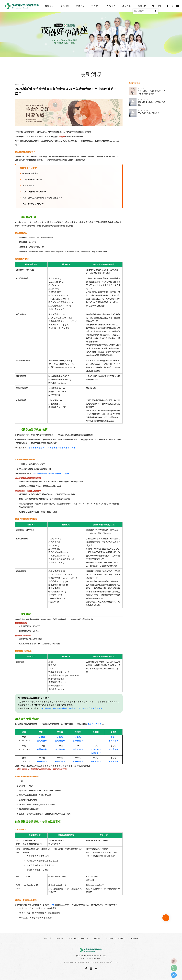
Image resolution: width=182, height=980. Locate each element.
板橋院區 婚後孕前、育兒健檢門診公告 (152, 104)
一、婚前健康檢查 (30, 173)
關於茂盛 (50, 6)
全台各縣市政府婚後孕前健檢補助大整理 (51, 474)
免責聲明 (134, 938)
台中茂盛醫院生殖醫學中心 (22, 6)
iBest (117, 962)
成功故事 (127, 6)
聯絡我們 (142, 6)
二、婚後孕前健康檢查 (32, 180)
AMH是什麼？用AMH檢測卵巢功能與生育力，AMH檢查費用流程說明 (71, 708)
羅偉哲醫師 (96, 753)
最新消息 (65, 6)
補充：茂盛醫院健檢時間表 (34, 192)
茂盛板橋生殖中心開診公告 (149, 113)
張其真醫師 (42, 749)
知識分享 (111, 6)
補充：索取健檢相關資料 (33, 204)
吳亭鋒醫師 (60, 749)
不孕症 (52, 905)
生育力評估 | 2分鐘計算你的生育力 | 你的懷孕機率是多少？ (152, 93)
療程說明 (96, 6)
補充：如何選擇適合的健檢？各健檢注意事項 (42, 198)
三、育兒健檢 (28, 186)
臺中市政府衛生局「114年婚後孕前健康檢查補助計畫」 (53, 448)
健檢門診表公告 (95, 724)
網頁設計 (110, 962)
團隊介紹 (80, 6)
